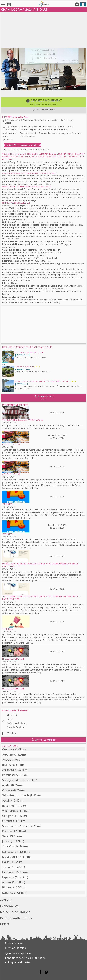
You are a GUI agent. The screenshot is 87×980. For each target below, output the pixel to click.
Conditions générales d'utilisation (25, 958)
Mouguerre (10, 857)
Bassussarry (10, 775)
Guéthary (8, 749)
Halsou (7, 862)
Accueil (5, 900)
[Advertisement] (43, 29)
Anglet (6, 785)
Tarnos (7, 867)
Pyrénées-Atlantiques (17, 723)
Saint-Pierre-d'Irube (15, 826)
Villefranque (10, 811)
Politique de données (18, 962)
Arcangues (9, 770)
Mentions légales (15, 948)
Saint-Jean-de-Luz (14, 780)
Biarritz (7, 765)
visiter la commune (44, 740)
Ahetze (7, 759)
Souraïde (8, 846)
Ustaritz (7, 821)
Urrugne (8, 816)
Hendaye (8, 872)
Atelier (9, 145)
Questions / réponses (18, 953)
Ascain (6, 800)
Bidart (10, 719)
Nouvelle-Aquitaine (16, 727)
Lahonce (8, 893)
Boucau (7, 831)
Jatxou (6, 841)
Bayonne (8, 806)
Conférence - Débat (27, 145)
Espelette (8, 877)
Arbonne (8, 754)
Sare (5, 836)
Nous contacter (14, 943)
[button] (43, 102)
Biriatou (7, 887)
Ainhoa (7, 882)
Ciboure (7, 790)
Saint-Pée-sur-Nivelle (16, 795)
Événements (9, 906)
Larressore (9, 852)
